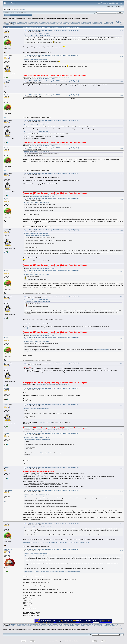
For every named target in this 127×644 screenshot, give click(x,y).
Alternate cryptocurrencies (19, 19)
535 (86, 22)
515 (42, 22)
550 (8, 23)
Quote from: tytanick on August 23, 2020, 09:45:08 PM (36, 202)
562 (35, 23)
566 (44, 23)
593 (104, 23)
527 (68, 22)
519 (51, 22)
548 (4, 23)
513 (37, 22)
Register (25, 15)
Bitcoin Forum (7, 19)
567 (46, 23)
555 (20, 23)
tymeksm (6, 468)
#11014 (121, 389)
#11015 (121, 405)
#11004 (121, 96)
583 (82, 23)
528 (70, 22)
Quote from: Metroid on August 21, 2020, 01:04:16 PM (37, 36)
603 (14, 25)
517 (46, 22)
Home (7, 15)
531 (77, 22)
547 (112, 22)
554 (18, 23)
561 (33, 23)
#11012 (121, 338)
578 (71, 23)
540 (97, 22)
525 (64, 22)
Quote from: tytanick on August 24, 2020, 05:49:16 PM (36, 342)
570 (53, 23)
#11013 (121, 364)
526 (66, 22)
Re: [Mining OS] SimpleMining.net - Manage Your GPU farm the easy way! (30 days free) (53, 30)
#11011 (121, 297)
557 (24, 23)
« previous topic (119, 21)
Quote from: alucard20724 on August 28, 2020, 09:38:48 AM (37, 527)
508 (26, 22)
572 (57, 23)
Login (20, 15)
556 (22, 23)
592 (102, 23)
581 (77, 23)
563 (38, 23)
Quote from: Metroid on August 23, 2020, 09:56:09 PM (36, 234)
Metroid (6, 30)
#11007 (121, 174)
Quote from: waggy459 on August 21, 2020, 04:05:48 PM (37, 124)
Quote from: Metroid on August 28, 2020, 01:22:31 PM (36, 553)
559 (29, 23)
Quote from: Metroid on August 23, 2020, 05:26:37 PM (36, 132)
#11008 (121, 199)
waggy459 (7, 81)
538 (93, 22)
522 (57, 22)
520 (53, 22)
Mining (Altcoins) (32, 19)
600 (8, 25)
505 (20, 22)
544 (106, 22)
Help (12, 15)
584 (84, 23)
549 (6, 23)
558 (27, 23)
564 (40, 23)
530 (75, 22)
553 (16, 23)
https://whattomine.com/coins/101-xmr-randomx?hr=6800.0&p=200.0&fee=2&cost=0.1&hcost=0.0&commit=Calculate (56, 542)
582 (80, 23)
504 (17, 22)
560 (31, 23)
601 (10, 25)
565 (42, 23)
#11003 (121, 82)
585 (86, 23)
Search (16, 15)
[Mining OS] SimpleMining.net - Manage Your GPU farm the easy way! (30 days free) (63, 19)
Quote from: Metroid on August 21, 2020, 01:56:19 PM (36, 59)
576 (66, 23)
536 (88, 22)
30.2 (22, 13)
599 (6, 25)
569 (51, 23)
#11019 (121, 524)
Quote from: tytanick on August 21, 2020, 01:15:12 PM (36, 34)
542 (101, 22)
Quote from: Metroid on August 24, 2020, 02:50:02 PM (36, 300)
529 (73, 22)
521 (55, 22)
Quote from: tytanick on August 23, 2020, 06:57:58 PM (36, 152)
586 (88, 23)
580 (75, 23)
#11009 (121, 230)
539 (95, 22)
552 (13, 23)
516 (44, 22)
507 (24, 22)
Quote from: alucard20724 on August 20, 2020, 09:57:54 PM (39, 496)
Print (122, 25)
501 (11, 22)
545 (108, 22)
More (30, 15)
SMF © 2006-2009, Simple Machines (70, 641)
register (23, 10)
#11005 (121, 121)
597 (113, 23)
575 (64, 23)
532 (79, 22)
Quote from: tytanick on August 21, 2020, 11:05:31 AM (36, 494)
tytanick (6, 55)
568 (49, 23)
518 (48, 22)
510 (31, 22)
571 (55, 23)
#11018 (121, 491)
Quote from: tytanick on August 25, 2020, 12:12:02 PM (36, 437)
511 (33, 22)
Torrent (25, 13)
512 (35, 22)
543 (104, 22)
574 (62, 23)
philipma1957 (8, 549)
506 (22, 22)
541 (99, 22)
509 (29, 22)
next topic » (120, 23)
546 (110, 22)
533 (82, 22)
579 (73, 23)
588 (93, 23)
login (18, 10)
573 (60, 23)
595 (108, 23)
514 (40, 22)
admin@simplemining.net (63, 77)
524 (62, 22)
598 (4, 25)
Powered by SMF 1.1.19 (54, 641)
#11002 (121, 56)
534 (84, 22)
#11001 (121, 31)
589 (95, 23)
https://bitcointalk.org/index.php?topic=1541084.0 (43, 78)
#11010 (121, 271)
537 (90, 22)
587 (91, 23)
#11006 (121, 149)
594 (106, 23)
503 (15, 22)
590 (97, 23)
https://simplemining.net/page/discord (46, 77)
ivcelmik (6, 388)
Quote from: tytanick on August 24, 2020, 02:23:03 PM (36, 275)
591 (99, 23)
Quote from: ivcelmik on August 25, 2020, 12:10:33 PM (36, 408)
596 (110, 23)
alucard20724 (8, 490)
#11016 (121, 434)
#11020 (121, 550)
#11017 (121, 468)
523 (59, 22)
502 (13, 22)
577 (69, 23)
